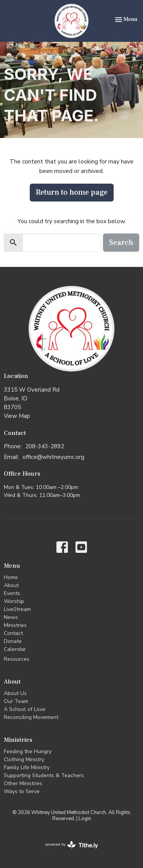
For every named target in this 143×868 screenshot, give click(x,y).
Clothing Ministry (24, 759)
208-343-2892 (45, 446)
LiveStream (17, 609)
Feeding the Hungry (28, 751)
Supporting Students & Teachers (44, 775)
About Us (15, 693)
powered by (72, 845)
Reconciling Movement (31, 717)
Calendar (15, 649)
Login (85, 819)
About (11, 585)
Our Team (16, 701)
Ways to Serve (22, 791)
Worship (14, 601)
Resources (17, 659)
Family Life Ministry (27, 767)
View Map (17, 416)
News (11, 617)
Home (11, 577)
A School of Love (25, 709)
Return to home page (72, 192)
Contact (13, 633)
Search (121, 243)
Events (12, 593)
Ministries (15, 625)
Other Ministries (23, 783)
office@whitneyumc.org (53, 457)
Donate (13, 641)
